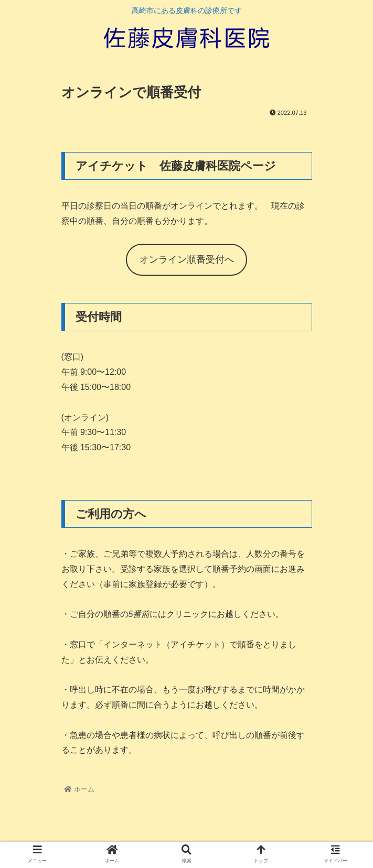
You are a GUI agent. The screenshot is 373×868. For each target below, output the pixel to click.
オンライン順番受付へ (187, 259)
